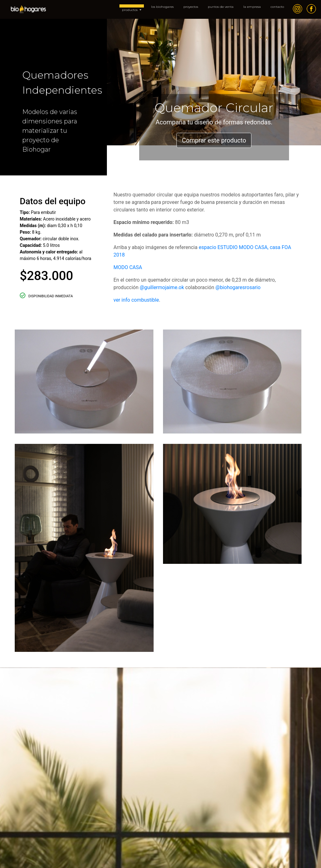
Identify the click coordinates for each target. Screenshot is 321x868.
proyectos (191, 7)
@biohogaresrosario (238, 287)
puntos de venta (221, 7)
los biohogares (162, 7)
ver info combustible (136, 300)
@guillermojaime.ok (162, 287)
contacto (277, 7)
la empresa (252, 7)
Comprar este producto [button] (214, 140)
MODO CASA (128, 267)
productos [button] (130, 10)
